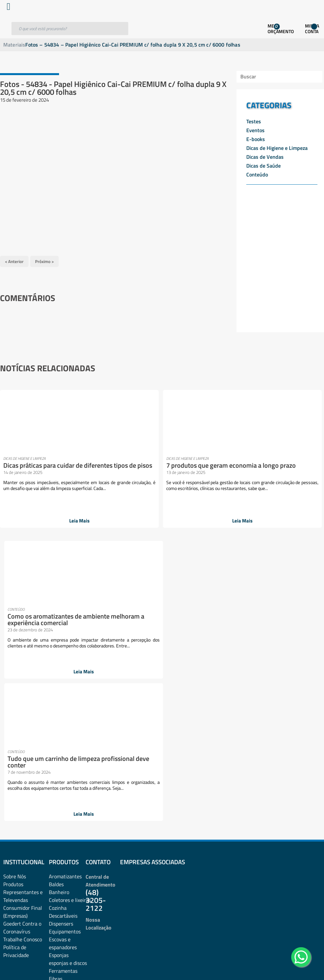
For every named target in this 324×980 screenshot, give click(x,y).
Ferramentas (63, 690)
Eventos (255, 130)
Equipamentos (65, 650)
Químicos (59, 839)
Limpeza (58, 721)
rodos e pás (61, 847)
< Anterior (14, 258)
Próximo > (44, 258)
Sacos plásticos (66, 871)
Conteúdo (257, 174)
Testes (254, 121)
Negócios (59, 761)
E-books (256, 139)
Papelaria (59, 792)
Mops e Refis (63, 753)
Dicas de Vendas (265, 157)
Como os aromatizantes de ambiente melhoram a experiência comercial (189, 470)
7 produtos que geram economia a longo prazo (112, 467)
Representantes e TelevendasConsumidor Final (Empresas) (23, 623)
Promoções (61, 816)
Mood (55, 745)
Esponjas (59, 674)
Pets (96, 792)
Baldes (56, 603)
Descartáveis (63, 635)
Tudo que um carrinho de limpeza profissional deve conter (269, 467)
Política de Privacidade (16, 670)
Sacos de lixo (63, 863)
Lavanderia (61, 705)
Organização (63, 768)
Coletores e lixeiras (70, 619)
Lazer (55, 713)
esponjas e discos (68, 682)
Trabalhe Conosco (23, 658)
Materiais (14, 45)
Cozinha (58, 627)
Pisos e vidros (64, 800)
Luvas (55, 737)
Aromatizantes (65, 595)
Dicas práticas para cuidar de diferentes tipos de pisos (31, 467)
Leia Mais (36, 522)
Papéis (56, 784)
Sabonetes (61, 855)
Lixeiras (57, 729)
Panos (56, 776)
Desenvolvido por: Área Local (294, 966)
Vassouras (60, 887)
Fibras (56, 698)
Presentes (60, 808)
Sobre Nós (15, 595)
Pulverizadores (65, 831)
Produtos (13, 603)
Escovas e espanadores (63, 662)
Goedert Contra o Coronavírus (22, 646)
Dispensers (61, 643)
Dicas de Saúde (263, 166)
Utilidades (60, 879)
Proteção (59, 824)
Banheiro (59, 611)
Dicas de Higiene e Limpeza (277, 148)
